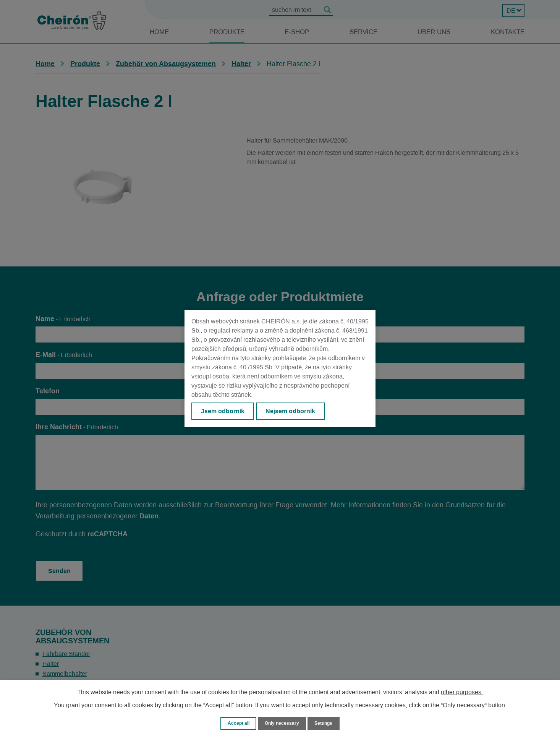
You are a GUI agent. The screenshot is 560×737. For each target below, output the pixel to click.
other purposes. (462, 692)
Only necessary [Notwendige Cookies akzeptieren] (282, 723)
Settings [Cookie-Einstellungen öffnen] (325, 723)
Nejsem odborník (292, 411)
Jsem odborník (223, 411)
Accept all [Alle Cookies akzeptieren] (237, 723)
